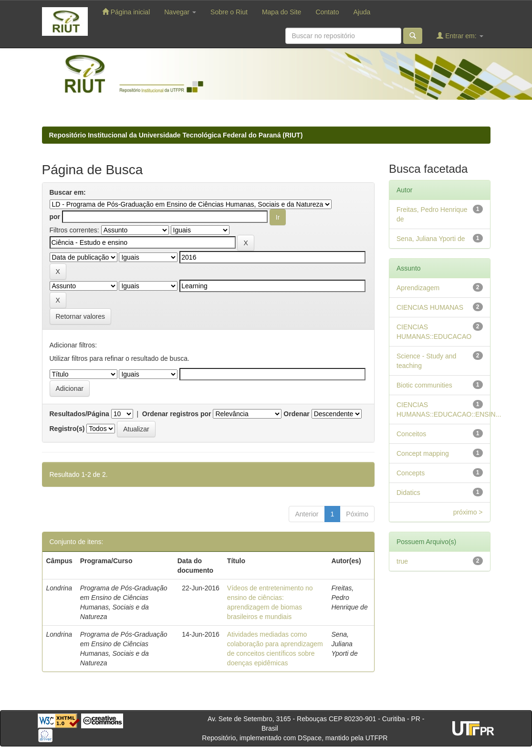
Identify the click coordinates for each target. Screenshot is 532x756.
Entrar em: (460, 36)
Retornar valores (81, 316)
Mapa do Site (282, 12)
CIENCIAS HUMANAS (430, 307)
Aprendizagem (418, 288)
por (55, 217)
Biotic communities (424, 385)
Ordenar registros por (177, 414)
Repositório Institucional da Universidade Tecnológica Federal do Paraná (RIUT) (176, 135)
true (402, 561)
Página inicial (126, 12)
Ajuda (362, 12)
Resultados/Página (79, 414)
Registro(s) (67, 429)
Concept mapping (423, 453)
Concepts (411, 473)
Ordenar (296, 414)
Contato (327, 12)
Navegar (180, 12)
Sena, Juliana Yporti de (431, 239)
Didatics (408, 493)
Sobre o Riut (229, 12)
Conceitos (411, 434)
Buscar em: (68, 192)
